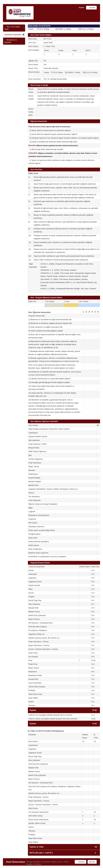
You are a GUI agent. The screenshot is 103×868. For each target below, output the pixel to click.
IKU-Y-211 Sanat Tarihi (12, 28)
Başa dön (92, 862)
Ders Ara (91, 8)
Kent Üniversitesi (16, 862)
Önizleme (80, 862)
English (81, 8)
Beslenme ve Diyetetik (11, 41)
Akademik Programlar (13, 35)
